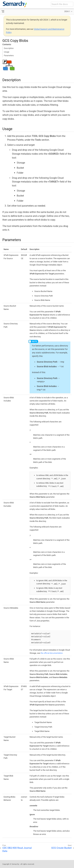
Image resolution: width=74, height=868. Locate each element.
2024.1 (67, 11)
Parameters (9, 55)
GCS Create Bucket (61, 848)
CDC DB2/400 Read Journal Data (17, 849)
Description (9, 48)
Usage (7, 52)
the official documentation (52, 653)
